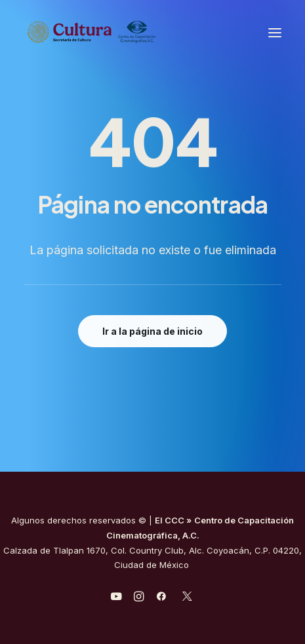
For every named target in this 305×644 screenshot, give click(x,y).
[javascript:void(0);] (139, 598)
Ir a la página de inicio (152, 331)
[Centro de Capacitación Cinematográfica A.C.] (124, 32)
